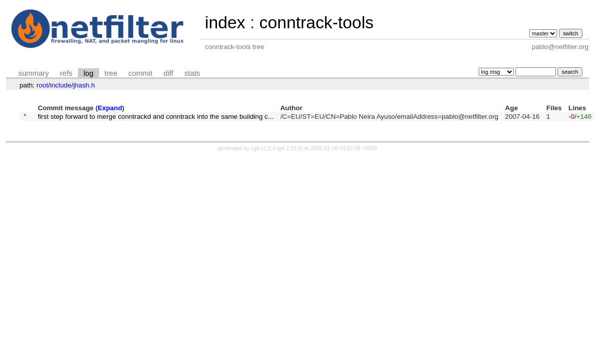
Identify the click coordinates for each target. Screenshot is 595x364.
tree (111, 73)
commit (140, 73)
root (42, 85)
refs (66, 73)
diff (168, 73)
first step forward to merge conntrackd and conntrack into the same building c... (156, 117)
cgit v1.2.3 (263, 150)
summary (33, 73)
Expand (110, 108)
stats (192, 73)
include (61, 85)
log (89, 73)
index (225, 22)
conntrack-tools (316, 22)
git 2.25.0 (290, 150)
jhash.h (84, 85)
